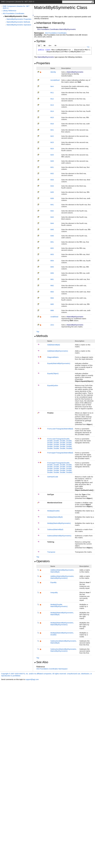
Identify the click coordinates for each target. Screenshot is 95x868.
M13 (52, 105)
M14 (52, 111)
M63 (52, 292)
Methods (41, 336)
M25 (52, 155)
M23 (52, 142)
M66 (52, 310)
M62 (52, 286)
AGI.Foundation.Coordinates (13, 13)
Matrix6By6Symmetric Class (16, 16)
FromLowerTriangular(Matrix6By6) (60, 429)
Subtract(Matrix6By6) (55, 529)
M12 (52, 99)
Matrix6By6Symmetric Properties (19, 19)
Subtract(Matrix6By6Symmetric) (59, 536)
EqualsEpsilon (53, 385)
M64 (52, 298)
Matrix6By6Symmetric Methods (18, 22)
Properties (42, 63)
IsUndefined (55, 80)
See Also (41, 662)
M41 (52, 205)
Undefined (54, 317)
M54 (52, 261)
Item (52, 86)
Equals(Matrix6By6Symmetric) (59, 363)
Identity (53, 72)
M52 (52, 248)
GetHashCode (53, 477)
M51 (52, 242)
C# (39, 46)
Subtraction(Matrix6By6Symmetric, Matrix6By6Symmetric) (64, 650)
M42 (52, 211)
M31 (52, 167)
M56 (52, 273)
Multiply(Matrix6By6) (55, 517)
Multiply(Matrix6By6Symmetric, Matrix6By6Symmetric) (62, 624)
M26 (52, 161)
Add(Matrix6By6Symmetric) (58, 351)
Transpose (51, 552)
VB (44, 46)
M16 (52, 124)
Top (38, 332)
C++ (50, 46)
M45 (52, 229)
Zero (52, 325)
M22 (52, 136)
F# (56, 46)
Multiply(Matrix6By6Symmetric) (59, 523)
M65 (52, 304)
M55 (52, 267)
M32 (52, 173)
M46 (52, 236)
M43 (52, 217)
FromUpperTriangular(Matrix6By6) (60, 453)
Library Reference (9, 11)
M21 (52, 130)
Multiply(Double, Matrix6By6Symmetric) (59, 605)
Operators (42, 561)
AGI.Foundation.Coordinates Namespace (52, 669)
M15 (52, 117)
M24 (52, 149)
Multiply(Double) (53, 511)
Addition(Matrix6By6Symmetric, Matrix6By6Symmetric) (62, 577)
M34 (52, 186)
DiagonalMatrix (53, 357)
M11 (52, 93)
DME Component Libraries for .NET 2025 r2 (16, 7)
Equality (53, 582)
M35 (52, 192)
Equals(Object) (53, 373)
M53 (52, 254)
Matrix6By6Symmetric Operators (19, 25)
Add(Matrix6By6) (54, 345)
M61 (52, 279)
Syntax (40, 41)
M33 (52, 180)
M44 (52, 223)
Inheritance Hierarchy (49, 23)
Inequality (54, 592)
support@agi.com (32, 679)
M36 (52, 198)
